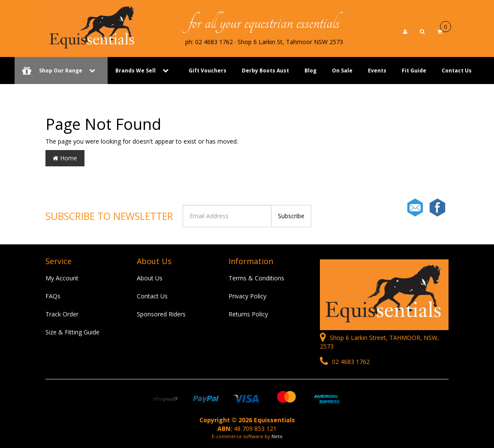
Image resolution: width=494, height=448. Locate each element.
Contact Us (457, 71)
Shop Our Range (61, 71)
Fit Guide (414, 71)
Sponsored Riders (161, 314)
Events (377, 71)
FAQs (53, 296)
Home (65, 158)
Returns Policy (248, 314)
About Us (150, 278)
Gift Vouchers (208, 71)
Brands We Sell (136, 71)
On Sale (342, 71)
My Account (62, 278)
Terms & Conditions (256, 278)
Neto (277, 436)
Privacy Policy (247, 296)
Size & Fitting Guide (72, 332)
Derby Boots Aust (265, 71)
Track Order (62, 314)
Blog (310, 71)
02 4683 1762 (345, 362)
